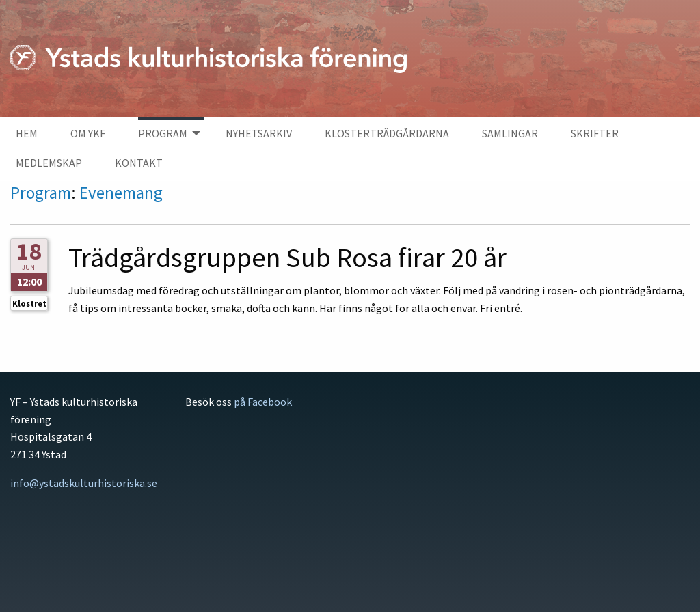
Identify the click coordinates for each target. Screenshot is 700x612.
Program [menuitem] (163, 133)
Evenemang (121, 193)
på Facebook (263, 402)
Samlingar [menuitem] (510, 133)
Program (41, 193)
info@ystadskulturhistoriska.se (84, 483)
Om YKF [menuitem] (88, 133)
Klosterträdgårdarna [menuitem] (387, 133)
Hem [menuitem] (27, 133)
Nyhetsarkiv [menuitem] (259, 133)
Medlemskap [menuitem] (49, 163)
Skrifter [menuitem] (595, 133)
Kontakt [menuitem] (139, 163)
